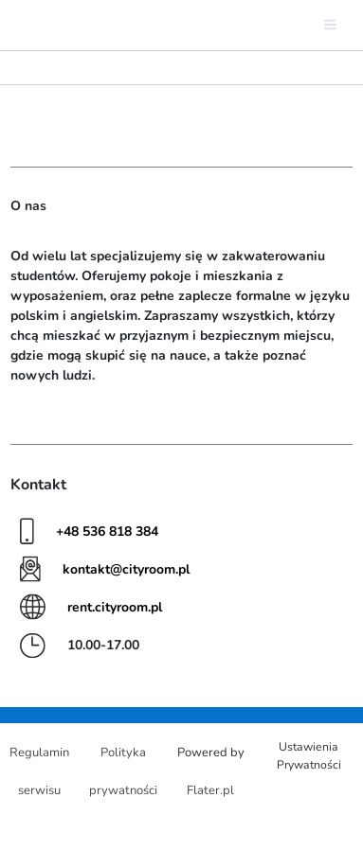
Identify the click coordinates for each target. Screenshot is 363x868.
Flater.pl (210, 790)
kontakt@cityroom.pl (126, 569)
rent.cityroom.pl (115, 607)
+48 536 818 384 (107, 531)
